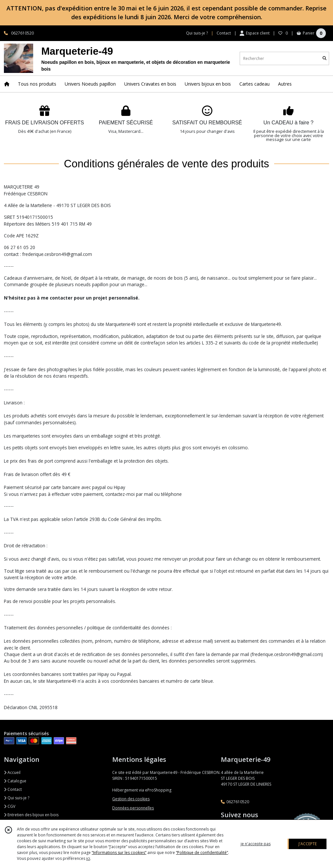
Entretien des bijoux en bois (31, 815)
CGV (10, 806)
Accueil (12, 772)
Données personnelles (133, 808)
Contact (224, 33)
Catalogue (15, 781)
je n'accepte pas (256, 844)
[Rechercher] (325, 58)
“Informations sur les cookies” (119, 853)
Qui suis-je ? (17, 798)
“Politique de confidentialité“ (202, 853)
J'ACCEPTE (308, 844)
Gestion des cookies (131, 799)
